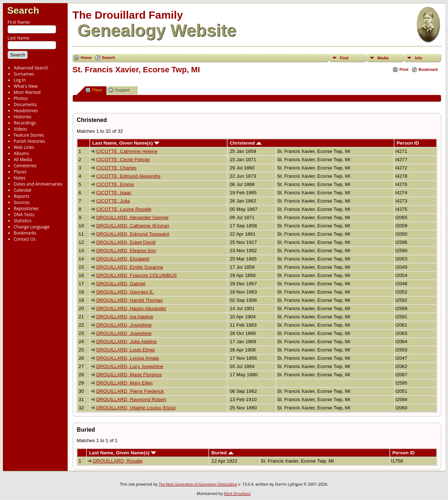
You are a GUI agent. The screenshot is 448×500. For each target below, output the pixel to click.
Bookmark (428, 69)
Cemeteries (25, 166)
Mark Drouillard (237, 494)
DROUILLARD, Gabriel (121, 284)
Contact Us (25, 239)
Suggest (119, 90)
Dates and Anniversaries (38, 184)
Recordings (25, 123)
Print (404, 69)
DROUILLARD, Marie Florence (129, 375)
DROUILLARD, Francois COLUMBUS (136, 275)
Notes (20, 178)
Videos (20, 129)
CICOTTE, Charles (116, 168)
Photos (21, 98)
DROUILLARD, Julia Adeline (126, 342)
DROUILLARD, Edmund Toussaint (133, 234)
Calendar (23, 190)
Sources (22, 202)
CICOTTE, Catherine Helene (127, 151)
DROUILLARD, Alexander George (132, 217)
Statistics (22, 221)
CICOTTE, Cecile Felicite (123, 160)
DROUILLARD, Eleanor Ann (126, 251)
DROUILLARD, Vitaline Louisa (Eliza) (136, 408)
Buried (223, 453)
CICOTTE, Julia (113, 201)
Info (418, 58)
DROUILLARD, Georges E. (125, 292)
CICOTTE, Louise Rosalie (124, 209)
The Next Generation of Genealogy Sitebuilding (198, 484)
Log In (20, 80)
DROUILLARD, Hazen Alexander (131, 308)
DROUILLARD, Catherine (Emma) (132, 226)
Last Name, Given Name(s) (126, 143)
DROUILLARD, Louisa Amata (127, 358)
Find (344, 58)
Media (383, 58)
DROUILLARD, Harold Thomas (129, 300)
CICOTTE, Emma (115, 184)
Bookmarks (25, 233)
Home (86, 58)
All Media (23, 160)
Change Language (31, 227)
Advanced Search (31, 68)
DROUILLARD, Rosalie (118, 461)
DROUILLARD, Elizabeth (123, 259)
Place (94, 90)
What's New (26, 86)
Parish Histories (30, 141)
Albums (21, 153)
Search (23, 10)
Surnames (24, 74)
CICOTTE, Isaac (114, 193)
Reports (22, 196)
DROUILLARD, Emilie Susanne (130, 267)
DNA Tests (24, 215)
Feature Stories (29, 135)
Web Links (24, 147)
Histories (22, 117)
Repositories (26, 208)
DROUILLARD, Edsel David (126, 242)
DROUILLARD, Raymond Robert (131, 399)
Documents (25, 104)
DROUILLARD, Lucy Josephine (130, 366)
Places (20, 172)
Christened (245, 143)
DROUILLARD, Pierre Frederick (130, 391)
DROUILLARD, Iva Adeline (125, 317)
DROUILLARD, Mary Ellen (124, 383)
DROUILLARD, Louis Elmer (126, 350)
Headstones (26, 111)
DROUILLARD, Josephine (124, 325)
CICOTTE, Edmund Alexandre (128, 176)
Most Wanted (27, 92)
